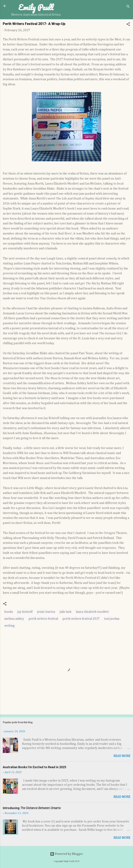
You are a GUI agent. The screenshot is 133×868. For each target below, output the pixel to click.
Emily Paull (36, 7)
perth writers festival (43, 619)
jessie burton (46, 612)
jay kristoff (25, 612)
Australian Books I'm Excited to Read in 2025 (34, 767)
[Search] (128, 7)
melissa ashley (14, 619)
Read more (122, 756)
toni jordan (112, 619)
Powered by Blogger (66, 854)
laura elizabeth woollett (92, 612)
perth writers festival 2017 (81, 619)
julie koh (65, 612)
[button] (128, 25)
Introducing (32, 808)
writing (9, 626)
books (9, 612)
